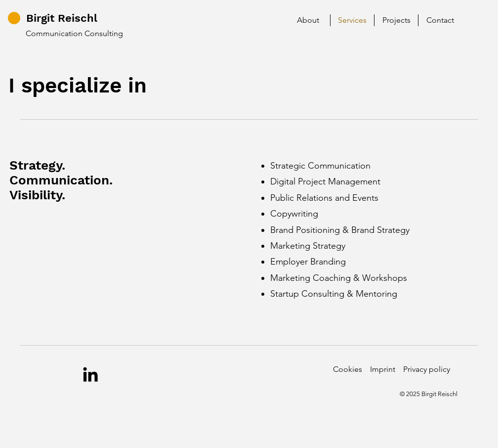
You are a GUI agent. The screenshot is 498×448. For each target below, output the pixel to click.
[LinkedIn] (90, 374)
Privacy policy (427, 369)
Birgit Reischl (62, 18)
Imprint (383, 369)
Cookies (348, 369)
